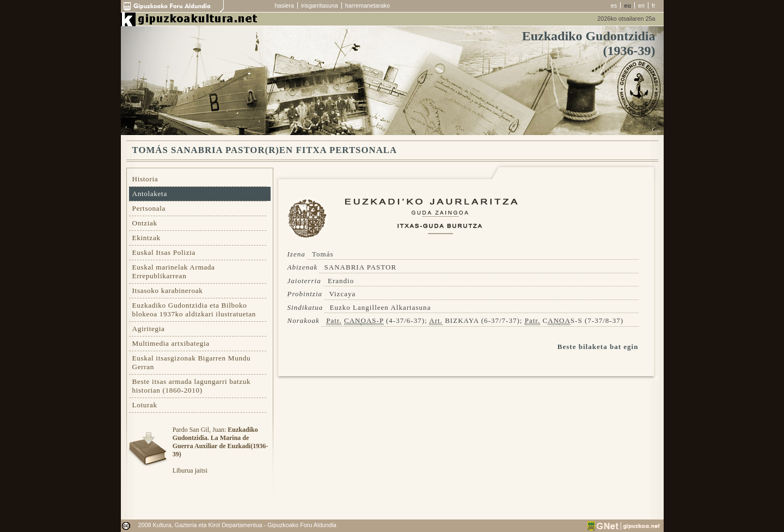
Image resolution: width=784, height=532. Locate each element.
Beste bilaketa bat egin (598, 347)
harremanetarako (367, 5)
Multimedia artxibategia (171, 343)
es (614, 5)
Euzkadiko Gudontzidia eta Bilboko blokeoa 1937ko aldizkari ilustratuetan (194, 310)
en (641, 5)
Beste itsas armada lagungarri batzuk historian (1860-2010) (192, 386)
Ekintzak (146, 238)
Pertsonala (149, 208)
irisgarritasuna (320, 5)
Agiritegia (149, 329)
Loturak (145, 405)
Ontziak (145, 223)
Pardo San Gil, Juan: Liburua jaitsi (220, 450)
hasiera (284, 5)
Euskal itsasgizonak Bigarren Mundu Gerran (192, 362)
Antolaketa (150, 194)
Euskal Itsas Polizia (164, 252)
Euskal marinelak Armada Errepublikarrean (174, 271)
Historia (145, 179)
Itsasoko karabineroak (168, 291)
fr (654, 5)
